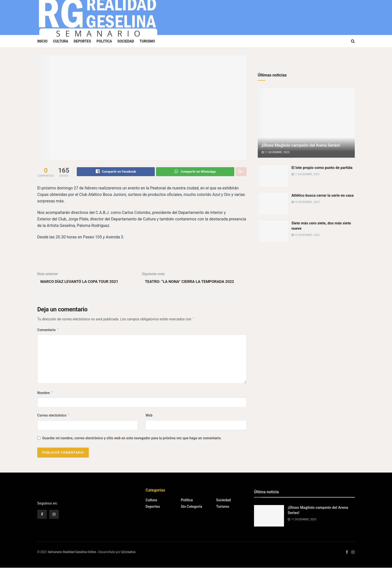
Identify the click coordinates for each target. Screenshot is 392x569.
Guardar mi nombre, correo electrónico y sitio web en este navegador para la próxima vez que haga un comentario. (132, 439)
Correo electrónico (53, 417)
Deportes (82, 41)
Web (149, 417)
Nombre (45, 394)
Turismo (147, 41)
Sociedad (126, 41)
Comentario (48, 331)
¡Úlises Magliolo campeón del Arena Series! (301, 145)
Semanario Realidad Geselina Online (72, 553)
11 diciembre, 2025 (276, 152)
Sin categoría (191, 508)
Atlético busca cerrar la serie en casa (323, 195)
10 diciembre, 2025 (306, 202)
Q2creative (128, 553)
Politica (104, 41)
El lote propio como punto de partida (322, 168)
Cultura (61, 41)
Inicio (42, 41)
